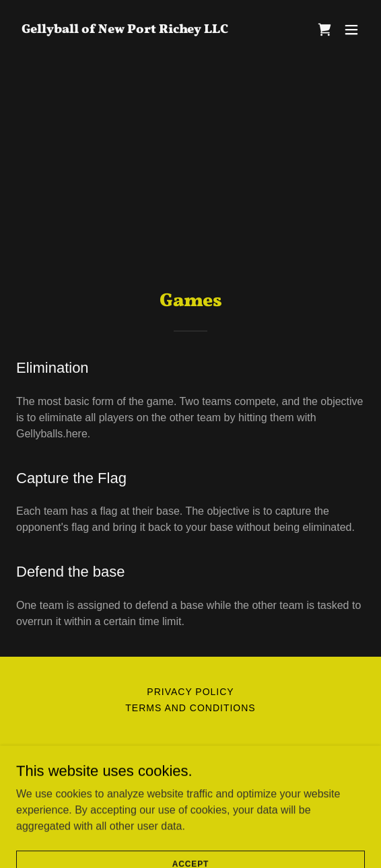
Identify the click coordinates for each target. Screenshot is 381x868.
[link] (125, 29)
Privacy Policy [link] (190, 692)
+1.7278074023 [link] (190, 777)
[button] (351, 30)
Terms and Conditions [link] (190, 708)
